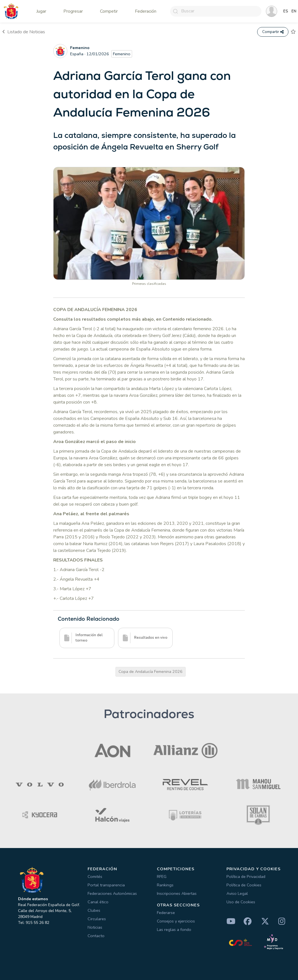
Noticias (95, 927)
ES (286, 11)
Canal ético (98, 902)
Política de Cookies (244, 885)
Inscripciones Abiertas (177, 893)
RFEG (162, 877)
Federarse (166, 913)
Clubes (94, 910)
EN (294, 11)
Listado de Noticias (24, 32)
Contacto (96, 936)
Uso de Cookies (241, 902)
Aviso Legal (237, 893)
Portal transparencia (106, 885)
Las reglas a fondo (174, 930)
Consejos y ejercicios (176, 921)
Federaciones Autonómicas (112, 893)
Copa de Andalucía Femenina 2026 (151, 671)
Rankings (165, 885)
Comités (95, 877)
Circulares (97, 919)
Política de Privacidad (246, 877)
